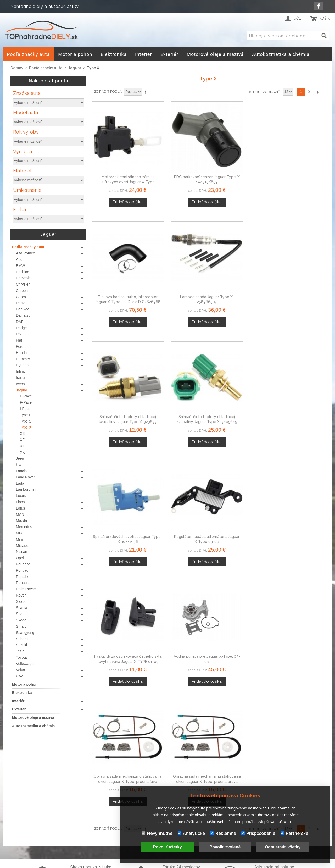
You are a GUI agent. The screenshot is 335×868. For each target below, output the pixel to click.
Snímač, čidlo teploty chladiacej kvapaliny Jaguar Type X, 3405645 (178, 266)
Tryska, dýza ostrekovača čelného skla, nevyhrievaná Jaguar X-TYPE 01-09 (119, 368)
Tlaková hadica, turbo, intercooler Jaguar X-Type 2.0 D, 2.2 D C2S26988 (238, 164)
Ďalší (318, 92)
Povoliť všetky (167, 847)
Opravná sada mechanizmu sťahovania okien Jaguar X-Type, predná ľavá (238, 368)
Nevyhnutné (157, 833)
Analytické (191, 833)
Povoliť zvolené (225, 847)
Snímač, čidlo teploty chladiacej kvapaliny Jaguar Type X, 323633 (119, 266)
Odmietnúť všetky (283, 847)
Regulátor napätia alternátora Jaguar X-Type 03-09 (297, 266)
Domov (17, 68)
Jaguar (75, 68)
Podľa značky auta (46, 68)
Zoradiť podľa (108, 92)
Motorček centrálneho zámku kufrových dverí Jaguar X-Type (119, 164)
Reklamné (223, 833)
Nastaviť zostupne (147, 92)
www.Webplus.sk (182, 864)
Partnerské (294, 833)
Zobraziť (271, 92)
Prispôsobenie (258, 833)
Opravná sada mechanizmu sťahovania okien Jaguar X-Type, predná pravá (297, 368)
